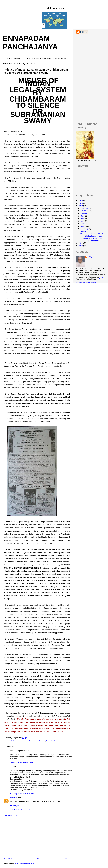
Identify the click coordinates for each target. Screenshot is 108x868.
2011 (81, 243)
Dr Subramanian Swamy (19, 741)
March (84, 226)
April (83, 224)
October (84, 213)
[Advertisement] (22, 837)
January (84, 231)
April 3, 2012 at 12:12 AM (20, 809)
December (85, 208)
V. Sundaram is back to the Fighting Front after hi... (91, 240)
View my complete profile (86, 282)
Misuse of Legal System (37, 741)
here (103, 277)
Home (38, 858)
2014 (81, 200)
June (83, 218)
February (85, 229)
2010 (81, 246)
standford (14, 797)
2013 (81, 203)
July (83, 216)
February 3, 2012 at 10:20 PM (22, 793)
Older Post (68, 858)
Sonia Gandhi (51, 741)
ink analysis (15, 806)
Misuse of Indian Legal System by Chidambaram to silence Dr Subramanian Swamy (36, 71)
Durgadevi (92, 257)
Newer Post (8, 858)
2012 (81, 206)
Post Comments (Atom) (24, 863)
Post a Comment (10, 815)
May (83, 221)
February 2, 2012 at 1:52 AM (21, 763)
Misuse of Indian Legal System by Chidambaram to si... (93, 235)
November (85, 211)
